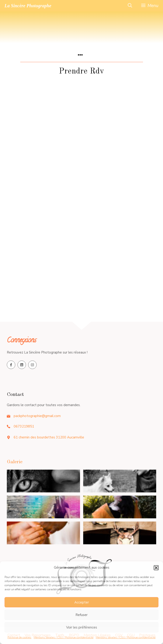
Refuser (81, 615)
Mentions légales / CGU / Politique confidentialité (64, 637)
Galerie (15, 462)
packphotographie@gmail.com (37, 416)
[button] (156, 568)
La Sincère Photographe (28, 6)
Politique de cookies (19, 637)
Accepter (82, 602)
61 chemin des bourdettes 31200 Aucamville (49, 437)
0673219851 (24, 426)
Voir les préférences (82, 627)
